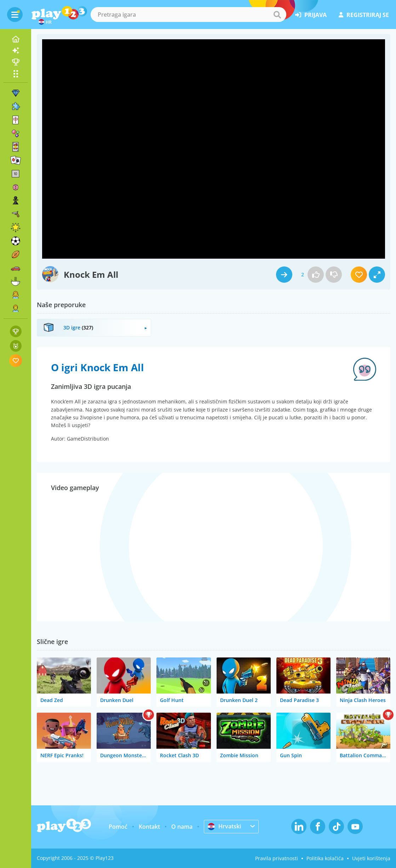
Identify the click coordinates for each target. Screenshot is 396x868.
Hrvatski (224, 826)
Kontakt (149, 827)
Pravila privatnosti (277, 858)
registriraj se (364, 15)
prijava (311, 15)
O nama (182, 827)
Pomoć (118, 827)
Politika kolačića (325, 858)
